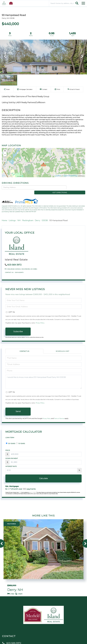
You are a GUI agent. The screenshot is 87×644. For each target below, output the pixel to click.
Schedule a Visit (62, 347)
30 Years (11, 440)
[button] (77, 3)
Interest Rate (11, 463)
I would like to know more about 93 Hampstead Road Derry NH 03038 (43, 378)
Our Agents (19, 269)
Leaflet (58, 176)
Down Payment (12, 455)
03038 (45, 217)
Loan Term (10, 434)
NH (19, 217)
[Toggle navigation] (83, 3)
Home (4, 217)
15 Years (20, 440)
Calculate (43, 475)
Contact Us (9, 269)
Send (18, 408)
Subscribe (18, 328)
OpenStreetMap (70, 176)
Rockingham (28, 217)
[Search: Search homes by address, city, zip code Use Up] (64, 3)
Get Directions (76, 187)
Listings (12, 217)
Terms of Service (59, 415)
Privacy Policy (40, 319)
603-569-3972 (14, 261)
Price (8, 447)
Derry (38, 217)
